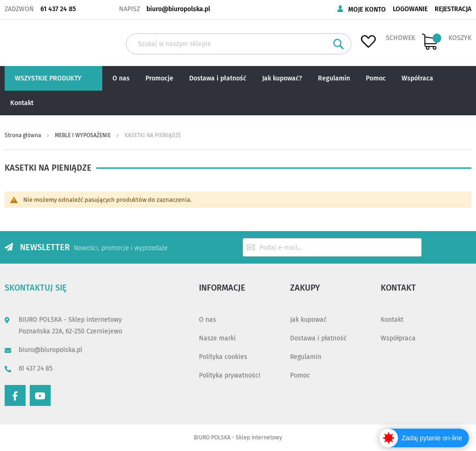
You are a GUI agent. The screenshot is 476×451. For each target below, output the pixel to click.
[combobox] (239, 44)
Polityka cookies (223, 357)
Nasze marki (217, 338)
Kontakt (392, 320)
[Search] (339, 44)
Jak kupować (308, 320)
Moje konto (367, 10)
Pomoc (300, 375)
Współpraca (398, 338)
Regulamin (306, 357)
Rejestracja (453, 9)
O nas (208, 320)
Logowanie (410, 9)
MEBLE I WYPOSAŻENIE (83, 135)
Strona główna (23, 135)
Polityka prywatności (230, 375)
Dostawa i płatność (318, 338)
